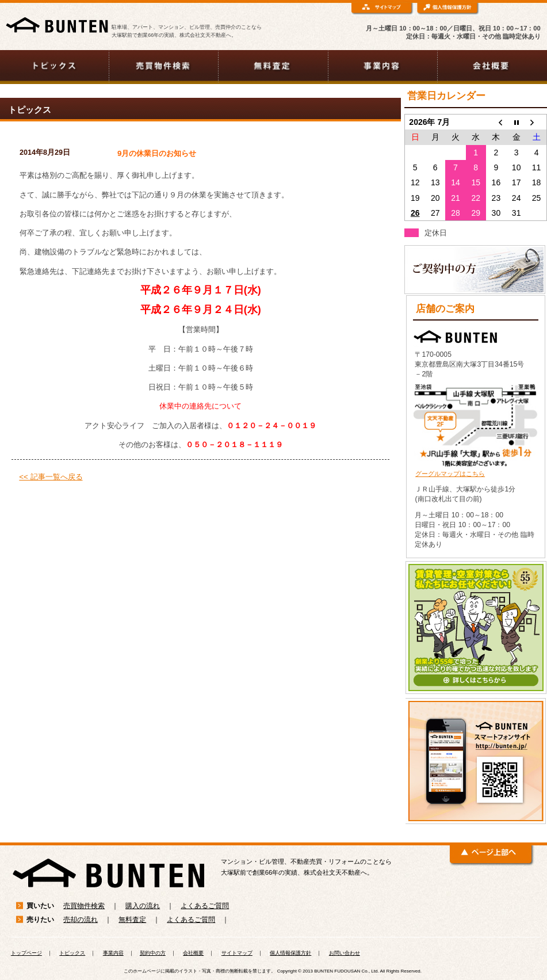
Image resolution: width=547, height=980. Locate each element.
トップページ (26, 953)
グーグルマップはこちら (450, 474)
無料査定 (132, 920)
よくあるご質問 (205, 906)
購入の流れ (143, 906)
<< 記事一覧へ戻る (51, 477)
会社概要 (193, 953)
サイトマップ (237, 953)
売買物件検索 (84, 906)
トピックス (72, 953)
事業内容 (113, 953)
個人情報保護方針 (290, 953)
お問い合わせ (345, 953)
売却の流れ (81, 920)
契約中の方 (153, 953)
